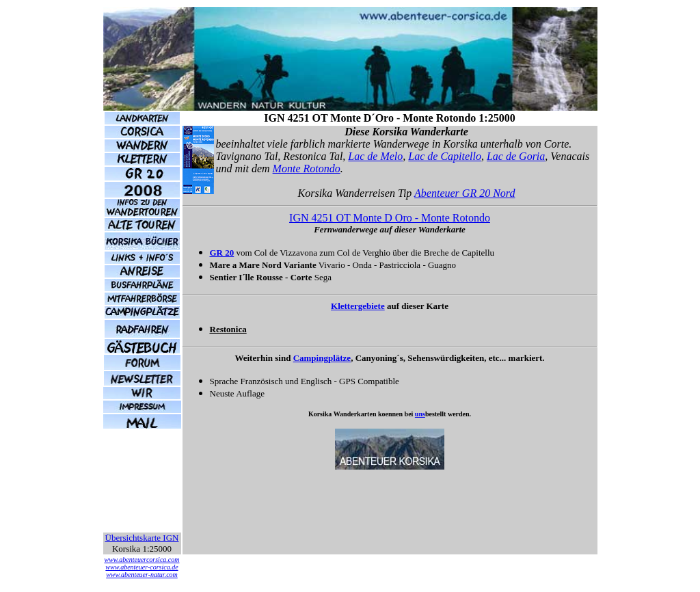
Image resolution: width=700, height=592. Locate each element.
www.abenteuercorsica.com (142, 560)
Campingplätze (322, 358)
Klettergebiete (358, 306)
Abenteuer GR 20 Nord (465, 193)
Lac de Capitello (445, 156)
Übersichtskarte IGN (142, 538)
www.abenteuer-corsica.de (142, 567)
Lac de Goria (516, 156)
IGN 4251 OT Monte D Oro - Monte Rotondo (390, 218)
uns (420, 414)
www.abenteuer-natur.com (142, 575)
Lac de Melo (375, 156)
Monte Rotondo (307, 169)
